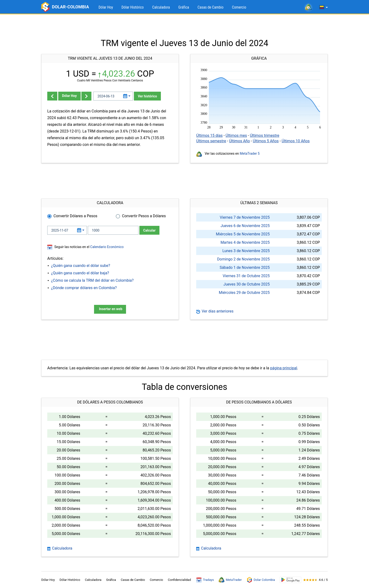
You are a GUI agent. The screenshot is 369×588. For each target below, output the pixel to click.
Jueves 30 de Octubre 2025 (247, 284)
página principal (284, 368)
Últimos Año (240, 141)
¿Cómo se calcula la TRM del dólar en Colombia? (92, 280)
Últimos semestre (211, 141)
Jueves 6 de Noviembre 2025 (245, 226)
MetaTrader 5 (250, 154)
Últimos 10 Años (296, 141)
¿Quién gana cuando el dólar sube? (81, 266)
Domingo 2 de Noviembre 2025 (243, 259)
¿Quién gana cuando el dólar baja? (80, 273)
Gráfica (184, 7)
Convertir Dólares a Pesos (75, 216)
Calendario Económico (106, 247)
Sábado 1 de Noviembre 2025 (245, 268)
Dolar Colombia (261, 580)
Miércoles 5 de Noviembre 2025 (243, 234)
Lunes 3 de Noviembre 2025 (246, 251)
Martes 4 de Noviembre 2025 (245, 242)
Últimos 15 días (209, 135)
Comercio (239, 7)
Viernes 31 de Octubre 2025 (246, 276)
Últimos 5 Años (266, 141)
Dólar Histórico (133, 7)
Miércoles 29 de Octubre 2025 (244, 293)
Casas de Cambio (210, 7)
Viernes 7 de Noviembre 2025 (245, 217)
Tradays (205, 580)
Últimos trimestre (265, 135)
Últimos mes (236, 135)
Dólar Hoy (106, 7)
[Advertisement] (184, 26)
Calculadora (161, 7)
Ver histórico (147, 96)
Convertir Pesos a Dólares (144, 216)
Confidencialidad (179, 580)
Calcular (149, 230)
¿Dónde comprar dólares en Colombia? (84, 288)
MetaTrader (230, 580)
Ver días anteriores (215, 311)
